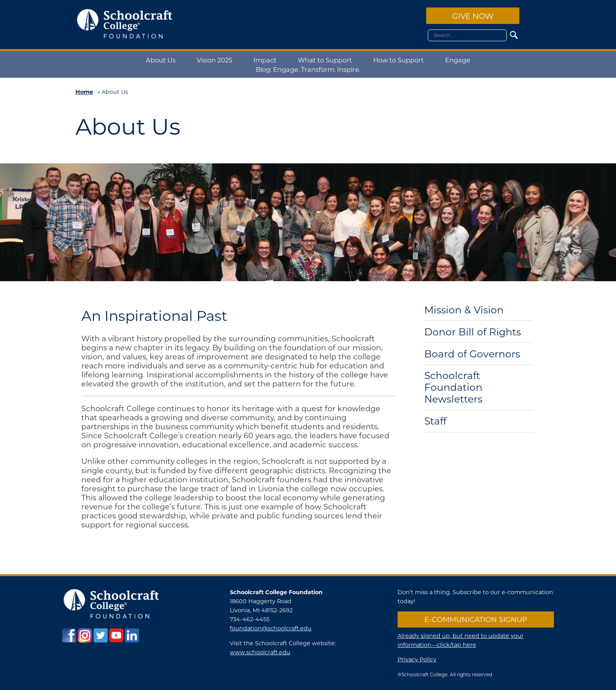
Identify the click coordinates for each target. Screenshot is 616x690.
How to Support (399, 60)
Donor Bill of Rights (473, 332)
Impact (265, 60)
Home (84, 92)
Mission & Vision (464, 310)
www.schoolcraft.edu (260, 652)
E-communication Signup (476, 619)
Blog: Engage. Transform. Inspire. (308, 69)
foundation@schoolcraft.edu (271, 628)
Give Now (473, 16)
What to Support (325, 60)
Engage (458, 60)
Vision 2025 (214, 60)
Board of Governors (472, 354)
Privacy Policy (417, 659)
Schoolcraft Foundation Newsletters (453, 387)
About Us (161, 60)
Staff (435, 421)
